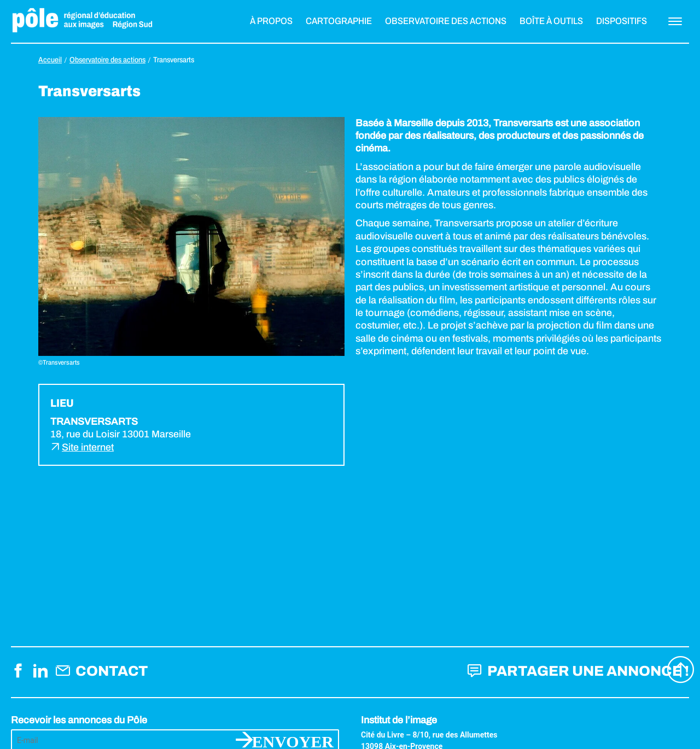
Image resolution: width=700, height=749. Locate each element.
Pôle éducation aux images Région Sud (82, 21)
